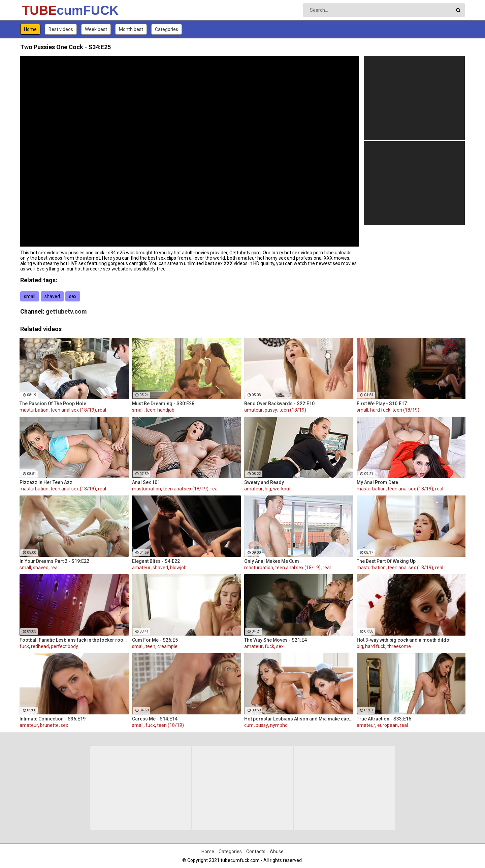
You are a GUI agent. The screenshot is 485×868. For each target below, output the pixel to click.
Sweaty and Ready (264, 482)
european (387, 725)
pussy (271, 410)
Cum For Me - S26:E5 (155, 640)
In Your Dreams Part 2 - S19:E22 (54, 561)
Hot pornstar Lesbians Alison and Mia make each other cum (299, 719)
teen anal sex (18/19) (73, 410)
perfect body (64, 646)
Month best (131, 29)
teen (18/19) (293, 410)
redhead (40, 646)
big (268, 489)
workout (282, 489)
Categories (167, 29)
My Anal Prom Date (377, 482)
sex (73, 296)
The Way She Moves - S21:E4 (276, 640)
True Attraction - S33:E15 (384, 719)
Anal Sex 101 (146, 482)
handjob (166, 410)
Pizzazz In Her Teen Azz (46, 482)
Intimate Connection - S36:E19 (53, 719)
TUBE (40, 10)
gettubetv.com (66, 311)
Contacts (256, 851)
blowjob (178, 568)
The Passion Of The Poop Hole (53, 404)
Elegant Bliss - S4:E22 (156, 561)
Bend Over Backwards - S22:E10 (279, 404)
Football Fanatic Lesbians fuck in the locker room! (74, 640)
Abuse (277, 851)
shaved (52, 296)
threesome (399, 646)
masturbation (34, 410)
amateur (253, 410)
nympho (279, 725)
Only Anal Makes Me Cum (272, 561)
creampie (167, 646)
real (102, 410)
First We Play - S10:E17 (382, 404)
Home (30, 29)
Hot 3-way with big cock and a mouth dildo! (404, 640)
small (30, 296)
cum (249, 725)
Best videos (61, 29)
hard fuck (380, 410)
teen (150, 410)
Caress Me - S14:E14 (155, 719)
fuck (24, 646)
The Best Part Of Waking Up (386, 561)
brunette (49, 725)
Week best (96, 29)
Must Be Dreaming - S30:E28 (163, 404)
